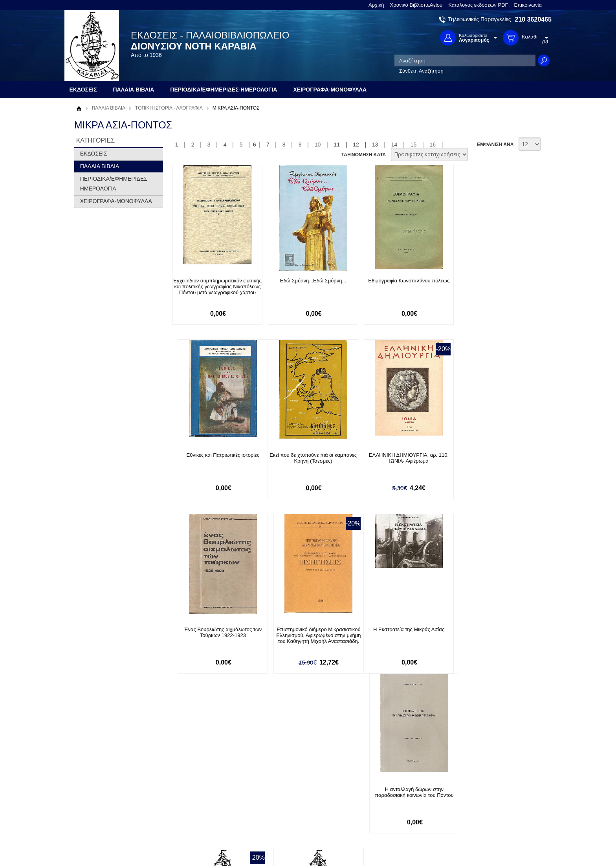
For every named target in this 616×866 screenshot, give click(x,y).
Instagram (392, 806)
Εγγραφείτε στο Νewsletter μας (224, 738)
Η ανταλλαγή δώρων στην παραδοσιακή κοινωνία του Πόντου (305, 633)
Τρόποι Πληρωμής (196, 788)
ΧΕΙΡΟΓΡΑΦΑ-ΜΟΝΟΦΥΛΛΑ (116, 201)
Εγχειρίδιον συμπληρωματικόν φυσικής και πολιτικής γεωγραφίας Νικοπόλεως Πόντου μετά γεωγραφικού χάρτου (215, 289)
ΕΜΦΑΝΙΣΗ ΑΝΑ (495, 145)
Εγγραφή (280, 793)
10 (318, 145)
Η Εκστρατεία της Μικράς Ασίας (215, 630)
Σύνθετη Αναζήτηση (421, 71)
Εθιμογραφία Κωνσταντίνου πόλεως (396, 281)
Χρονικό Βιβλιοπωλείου (416, 5)
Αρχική (376, 5)
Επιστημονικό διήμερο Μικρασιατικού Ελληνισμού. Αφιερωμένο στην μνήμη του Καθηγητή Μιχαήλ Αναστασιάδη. (487, 464)
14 (394, 145)
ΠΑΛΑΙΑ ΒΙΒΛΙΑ (109, 108)
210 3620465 (533, 19)
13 (375, 145)
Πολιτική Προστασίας (103, 805)
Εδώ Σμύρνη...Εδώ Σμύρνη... (305, 281)
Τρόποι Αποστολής (196, 801)
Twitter (388, 793)
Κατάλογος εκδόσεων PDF (478, 5)
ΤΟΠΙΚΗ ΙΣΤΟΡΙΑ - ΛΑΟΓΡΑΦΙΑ (169, 108)
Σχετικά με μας (96, 781)
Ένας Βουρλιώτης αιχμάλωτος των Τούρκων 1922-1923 (396, 458)
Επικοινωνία (528, 5)
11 (337, 145)
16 (433, 145)
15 (414, 145)
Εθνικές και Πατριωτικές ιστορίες (487, 281)
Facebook (392, 781)
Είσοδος (280, 781)
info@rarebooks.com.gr (488, 818)
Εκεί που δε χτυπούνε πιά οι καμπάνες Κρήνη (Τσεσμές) (215, 458)
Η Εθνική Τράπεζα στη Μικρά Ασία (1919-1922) (487, 633)
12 (356, 145)
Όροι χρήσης (94, 793)
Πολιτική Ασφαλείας (197, 813)
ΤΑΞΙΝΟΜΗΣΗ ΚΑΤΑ (364, 155)
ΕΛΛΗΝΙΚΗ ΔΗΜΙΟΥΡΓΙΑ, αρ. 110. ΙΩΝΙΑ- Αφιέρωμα (305, 458)
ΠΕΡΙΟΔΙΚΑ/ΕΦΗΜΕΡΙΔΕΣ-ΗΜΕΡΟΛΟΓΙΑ (115, 184)
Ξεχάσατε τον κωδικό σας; (300, 805)
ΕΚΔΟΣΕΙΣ (94, 154)
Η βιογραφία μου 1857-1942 (396, 630)
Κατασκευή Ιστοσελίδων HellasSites (502, 847)
